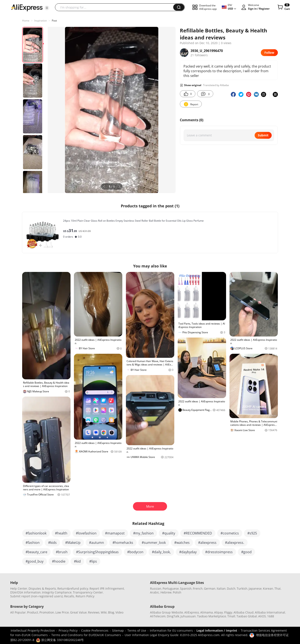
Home (26, 21)
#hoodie (59, 561)
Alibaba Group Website (167, 612)
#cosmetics (230, 533)
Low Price (62, 612)
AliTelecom (158, 616)
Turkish (242, 588)
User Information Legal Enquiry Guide (152, 635)
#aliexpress (207, 543)
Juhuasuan (188, 616)
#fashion (33, 543)
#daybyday (188, 552)
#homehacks (123, 543)
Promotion (47, 612)
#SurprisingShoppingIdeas (97, 552)
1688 (271, 616)
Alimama (207, 612)
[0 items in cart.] (283, 7)
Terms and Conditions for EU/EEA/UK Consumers (86, 635)
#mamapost (115, 533)
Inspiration (41, 21)
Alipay (219, 612)
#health (61, 533)
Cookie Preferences (95, 630)
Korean (268, 588)
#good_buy (35, 561)
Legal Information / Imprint (217, 630)
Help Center (19, 588)
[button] (47, 8)
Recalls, (70, 596)
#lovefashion (86, 533)
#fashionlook (36, 533)
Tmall (231, 616)
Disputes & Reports (42, 588)
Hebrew (166, 592)
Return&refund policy (73, 588)
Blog (111, 612)
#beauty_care (36, 552)
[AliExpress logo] (27, 7)
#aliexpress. (235, 543)
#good (246, 552)
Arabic (155, 592)
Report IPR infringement (107, 588)
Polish (177, 592)
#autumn (97, 543)
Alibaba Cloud (244, 612)
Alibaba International (270, 612)
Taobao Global (247, 616)
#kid (77, 561)
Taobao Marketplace (212, 616)
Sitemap (118, 630)
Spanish (186, 588)
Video (119, 612)
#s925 (252, 533)
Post (54, 21)
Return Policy (85, 596)
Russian (156, 588)
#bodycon (135, 552)
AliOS (262, 616)
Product (33, 612)
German (210, 588)
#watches (182, 543)
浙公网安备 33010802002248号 (60, 640)
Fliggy (228, 612)
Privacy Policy (68, 630)
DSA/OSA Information (25, 592)
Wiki (104, 612)
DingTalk (173, 616)
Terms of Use (137, 630)
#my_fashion (143, 533)
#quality (169, 533)
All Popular (18, 612)
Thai (278, 588)
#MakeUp (73, 543)
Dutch (231, 588)
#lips (93, 561)
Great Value (78, 612)
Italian (221, 588)
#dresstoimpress (219, 552)
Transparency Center (88, 592)
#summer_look (154, 543)
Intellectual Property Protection (33, 630)
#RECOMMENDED (198, 533)
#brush (62, 552)
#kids (52, 543)
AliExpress (192, 612)
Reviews (94, 612)
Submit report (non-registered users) (37, 596)
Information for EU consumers (171, 630)
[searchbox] (116, 7)
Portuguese (171, 588)
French (198, 588)
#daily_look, (161, 552)
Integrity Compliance (57, 592)
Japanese (255, 588)
